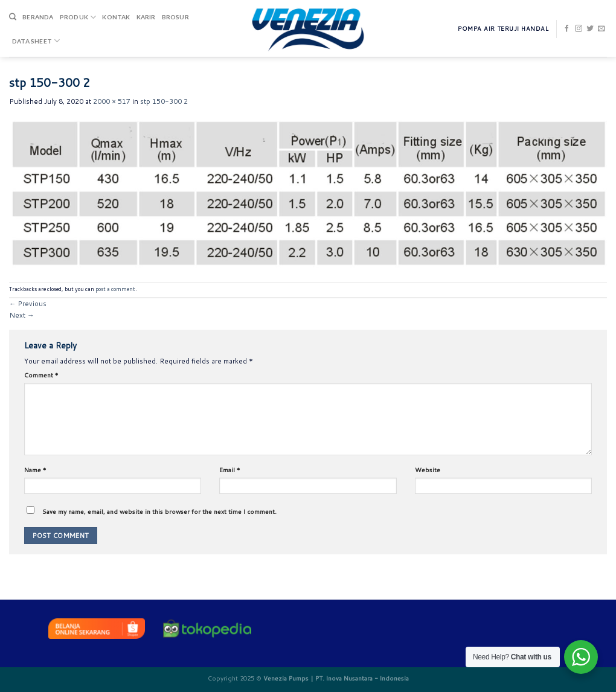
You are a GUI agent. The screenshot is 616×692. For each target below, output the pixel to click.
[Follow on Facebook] (567, 29)
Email (230, 470)
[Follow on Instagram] (579, 29)
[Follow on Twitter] (590, 29)
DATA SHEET (36, 41)
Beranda (38, 17)
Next (21, 315)
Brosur (175, 17)
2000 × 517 (112, 101)
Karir (146, 17)
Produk (78, 17)
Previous (28, 304)
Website (428, 470)
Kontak (116, 17)
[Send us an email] (602, 29)
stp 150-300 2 (164, 101)
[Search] (13, 17)
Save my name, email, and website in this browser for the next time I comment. (159, 511)
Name (35, 470)
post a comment (115, 289)
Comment (41, 375)
